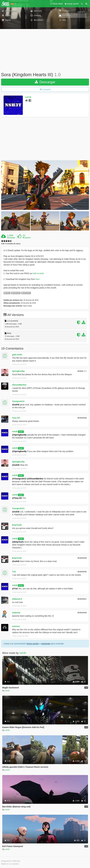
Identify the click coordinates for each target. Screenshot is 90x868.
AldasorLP (17, 599)
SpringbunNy (18, 371)
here (38, 279)
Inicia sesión (33, 644)
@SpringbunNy (19, 435)
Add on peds (38, 273)
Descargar (45, 82)
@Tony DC (17, 498)
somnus (16, 626)
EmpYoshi (17, 525)
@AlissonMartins (35, 479)
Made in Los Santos (10, 864)
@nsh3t (16, 405)
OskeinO (16, 613)
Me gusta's (27, 238)
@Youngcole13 (19, 479)
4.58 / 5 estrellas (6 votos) (11, 244)
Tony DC (16, 418)
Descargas (11, 238)
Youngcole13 (18, 401)
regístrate (46, 644)
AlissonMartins (19, 385)
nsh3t (28, 97)
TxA (14, 572)
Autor (21, 432)
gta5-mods (17, 355)
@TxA (15, 589)
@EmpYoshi (18, 542)
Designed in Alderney (11, 861)
